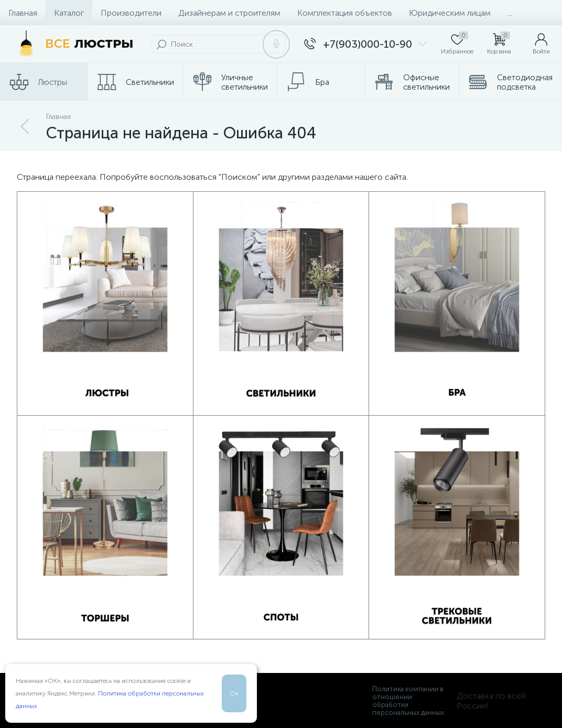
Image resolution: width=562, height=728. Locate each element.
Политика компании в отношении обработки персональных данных (408, 701)
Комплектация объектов (345, 13)
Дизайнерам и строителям (229, 13)
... (510, 13)
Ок (234, 693)
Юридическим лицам (450, 13)
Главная (23, 13)
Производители (131, 13)
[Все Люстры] (73, 44)
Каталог (69, 13)
